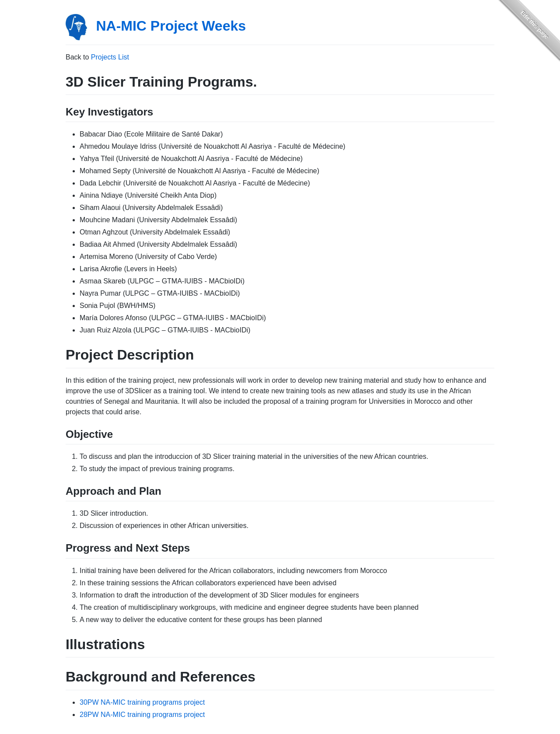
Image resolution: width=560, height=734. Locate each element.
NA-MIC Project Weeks (171, 26)
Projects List (110, 57)
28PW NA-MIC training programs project (142, 715)
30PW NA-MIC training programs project (142, 702)
